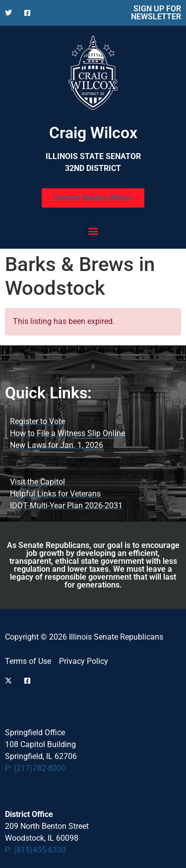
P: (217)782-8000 (35, 768)
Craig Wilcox (93, 133)
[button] (93, 231)
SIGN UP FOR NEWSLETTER (156, 13)
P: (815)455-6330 (35, 850)
